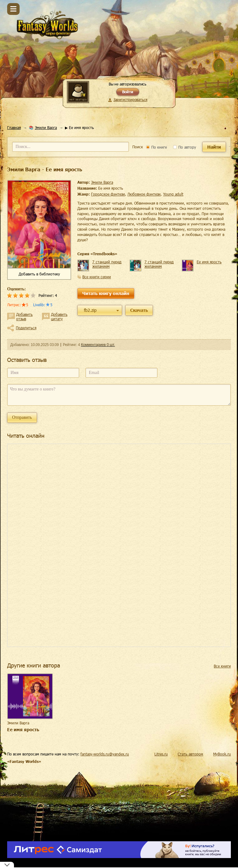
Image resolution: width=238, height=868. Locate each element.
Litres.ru (161, 754)
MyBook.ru (222, 754)
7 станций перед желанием (107, 264)
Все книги (222, 666)
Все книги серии (97, 277)
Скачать (139, 310)
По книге (156, 147)
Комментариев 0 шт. (98, 345)
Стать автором (190, 754)
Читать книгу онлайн (106, 293)
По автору (185, 147)
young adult (173, 194)
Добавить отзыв (24, 316)
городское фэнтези (108, 194)
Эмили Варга (46, 127)
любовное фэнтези (144, 194)
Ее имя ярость (209, 262)
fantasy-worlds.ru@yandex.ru (105, 754)
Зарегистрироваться (130, 99)
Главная (14, 127)
